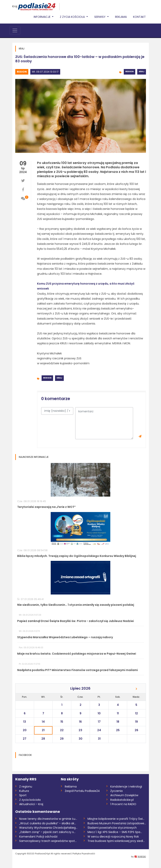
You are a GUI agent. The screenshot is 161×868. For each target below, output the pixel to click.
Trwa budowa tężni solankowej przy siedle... (117, 841)
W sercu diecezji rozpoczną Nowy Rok (113, 837)
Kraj (15, 6)
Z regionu (26, 787)
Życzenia (116, 791)
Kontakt (139, 17)
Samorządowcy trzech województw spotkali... (48, 841)
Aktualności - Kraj (31, 804)
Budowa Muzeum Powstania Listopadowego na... (117, 823)
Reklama (121, 17)
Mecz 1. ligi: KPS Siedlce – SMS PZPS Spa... (115, 832)
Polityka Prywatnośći (84, 854)
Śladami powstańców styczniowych (112, 828)
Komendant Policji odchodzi (38, 837)
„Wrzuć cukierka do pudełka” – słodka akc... (48, 823)
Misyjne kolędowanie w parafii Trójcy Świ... (116, 819)
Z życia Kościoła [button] (73, 17)
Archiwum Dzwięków (124, 795)
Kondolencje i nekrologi (126, 787)
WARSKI (142, 857)
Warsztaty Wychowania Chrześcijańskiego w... (48, 828)
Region (22, 72)
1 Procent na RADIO (123, 804)
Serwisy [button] (100, 17)
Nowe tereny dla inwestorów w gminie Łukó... (48, 819)
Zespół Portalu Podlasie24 (82, 791)
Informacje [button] (42, 17)
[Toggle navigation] (15, 30)
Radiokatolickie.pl (122, 800)
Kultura (24, 791)
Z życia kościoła (30, 800)
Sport (23, 795)
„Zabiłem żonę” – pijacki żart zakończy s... (47, 832)
